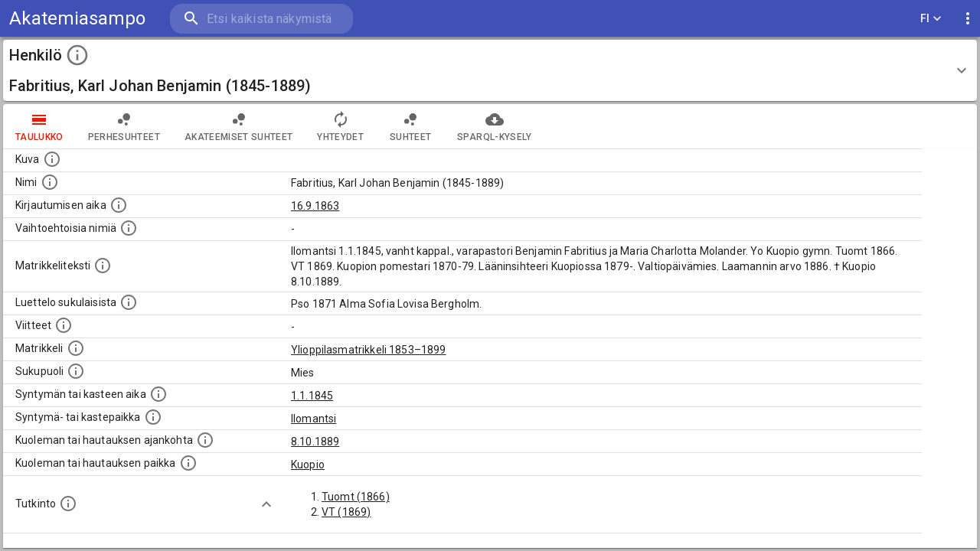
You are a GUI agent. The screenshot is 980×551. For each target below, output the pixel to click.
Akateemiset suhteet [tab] (239, 126)
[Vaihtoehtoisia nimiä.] (129, 228)
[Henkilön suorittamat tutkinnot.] (68, 504)
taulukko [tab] (39, 126)
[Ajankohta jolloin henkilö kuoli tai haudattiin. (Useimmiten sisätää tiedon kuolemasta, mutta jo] (205, 440)
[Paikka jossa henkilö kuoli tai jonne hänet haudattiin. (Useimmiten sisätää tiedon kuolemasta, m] (188, 463)
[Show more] (266, 504)
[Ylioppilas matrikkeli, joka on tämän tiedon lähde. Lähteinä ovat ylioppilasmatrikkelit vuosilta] (76, 348)
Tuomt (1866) (356, 497)
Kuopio (308, 465)
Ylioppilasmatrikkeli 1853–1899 (369, 350)
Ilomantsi (314, 419)
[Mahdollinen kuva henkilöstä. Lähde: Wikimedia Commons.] (52, 159)
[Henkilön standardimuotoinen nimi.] (50, 182)
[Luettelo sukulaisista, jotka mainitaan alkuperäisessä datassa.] (129, 302)
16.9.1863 (315, 206)
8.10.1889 (315, 442)
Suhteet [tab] (410, 126)
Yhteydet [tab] (340, 126)
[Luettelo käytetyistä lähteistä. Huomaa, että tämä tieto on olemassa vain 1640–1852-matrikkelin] (64, 325)
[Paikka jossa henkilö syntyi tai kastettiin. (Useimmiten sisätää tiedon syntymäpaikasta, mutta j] (153, 417)
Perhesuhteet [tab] (124, 126)
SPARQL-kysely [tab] (494, 126)
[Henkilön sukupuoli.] (76, 371)
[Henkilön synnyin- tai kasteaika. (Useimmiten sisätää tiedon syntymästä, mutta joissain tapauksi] (158, 394)
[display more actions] (968, 19)
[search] (260, 19)
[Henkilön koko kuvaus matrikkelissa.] (103, 266)
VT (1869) (346, 512)
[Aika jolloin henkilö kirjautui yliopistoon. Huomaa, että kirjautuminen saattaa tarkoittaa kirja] (119, 205)
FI (931, 19)
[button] (490, 70)
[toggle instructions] (77, 55)
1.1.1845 (312, 396)
